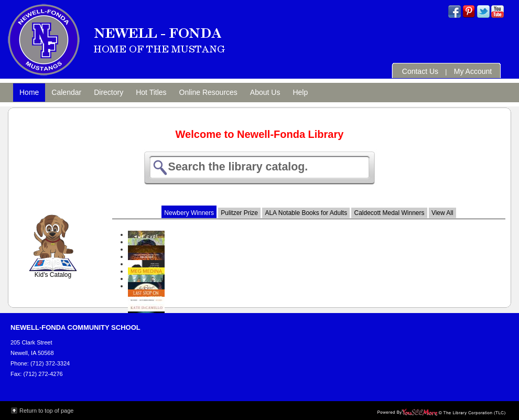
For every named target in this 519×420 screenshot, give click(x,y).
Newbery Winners (189, 213)
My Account (473, 71)
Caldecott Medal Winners (389, 213)
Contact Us (420, 71)
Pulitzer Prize (239, 213)
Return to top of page (46, 411)
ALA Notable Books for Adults (306, 213)
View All (442, 213)
